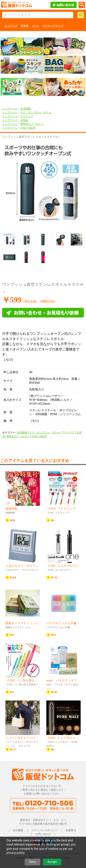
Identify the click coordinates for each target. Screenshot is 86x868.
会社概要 (18, 830)
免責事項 (71, 830)
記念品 (24, 120)
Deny (32, 862)
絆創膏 (25, 26)
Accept (52, 862)
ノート (36, 26)
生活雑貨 (26, 109)
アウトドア (27, 116)
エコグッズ (11, 26)
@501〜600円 (28, 128)
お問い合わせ (43, 834)
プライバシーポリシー (44, 830)
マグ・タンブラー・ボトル (36, 112)
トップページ (10, 109)
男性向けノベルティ (32, 124)
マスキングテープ (53, 26)
